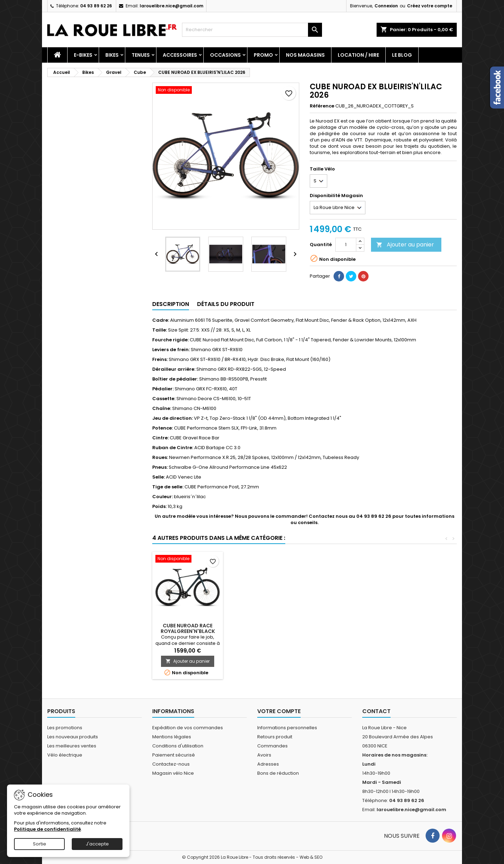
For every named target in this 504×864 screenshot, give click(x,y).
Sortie (40, 844)
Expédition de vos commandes (188, 728)
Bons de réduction (278, 773)
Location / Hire (358, 55)
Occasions (225, 55)
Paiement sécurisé (174, 755)
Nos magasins (305, 55)
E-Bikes (83, 55)
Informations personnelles (287, 728)
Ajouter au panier (405, 245)
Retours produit (275, 737)
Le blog (402, 55)
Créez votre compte (430, 6)
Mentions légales (172, 737)
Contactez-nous (171, 764)
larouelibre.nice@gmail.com (171, 6)
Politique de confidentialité (47, 829)
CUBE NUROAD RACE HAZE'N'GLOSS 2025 (343, 628)
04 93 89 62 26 (96, 6)
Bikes (112, 55)
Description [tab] (171, 304)
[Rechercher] (252, 30)
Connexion (386, 6)
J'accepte (97, 844)
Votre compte (279, 711)
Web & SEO (311, 857)
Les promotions (65, 728)
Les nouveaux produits (73, 737)
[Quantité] (346, 245)
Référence (322, 106)
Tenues (141, 55)
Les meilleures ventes (72, 746)
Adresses (268, 764)
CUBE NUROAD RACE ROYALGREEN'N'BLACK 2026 (421, 631)
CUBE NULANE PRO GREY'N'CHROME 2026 (265, 628)
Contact (376, 711)
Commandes (272, 746)
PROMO (263, 55)
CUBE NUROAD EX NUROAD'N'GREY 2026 (188, 628)
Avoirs (264, 755)
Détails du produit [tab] (226, 304)
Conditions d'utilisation (178, 746)
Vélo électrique (65, 755)
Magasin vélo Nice (173, 773)
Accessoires (180, 55)
